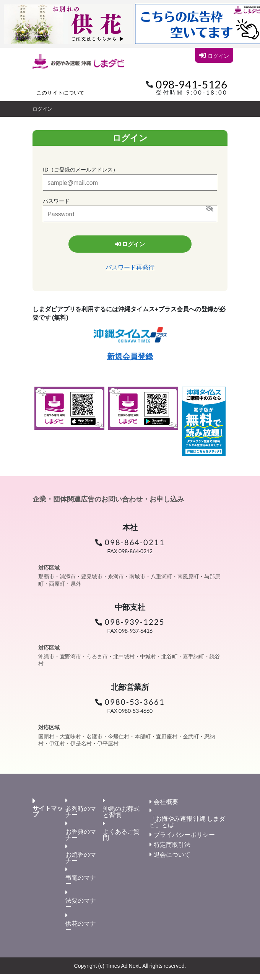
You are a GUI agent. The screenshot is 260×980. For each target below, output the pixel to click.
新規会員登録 (130, 356)
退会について (172, 854)
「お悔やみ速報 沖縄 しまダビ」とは (187, 821)
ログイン (214, 55)
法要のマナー (81, 903)
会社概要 (166, 801)
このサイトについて (60, 92)
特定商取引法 (172, 844)
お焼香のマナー (81, 857)
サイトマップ (48, 811)
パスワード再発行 (130, 267)
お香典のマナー (81, 834)
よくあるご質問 (121, 834)
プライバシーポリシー (184, 834)
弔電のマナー (81, 880)
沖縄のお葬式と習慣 (121, 811)
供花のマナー (81, 926)
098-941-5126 (192, 84)
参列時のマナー (81, 811)
